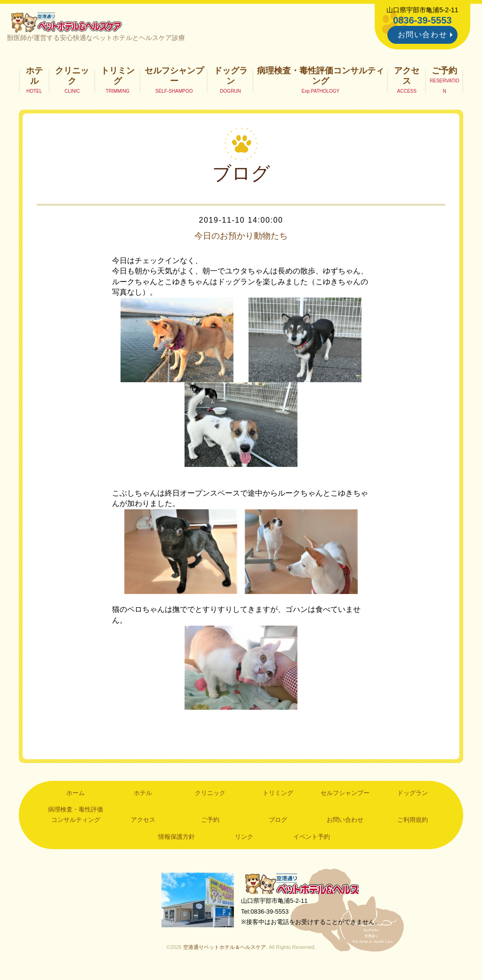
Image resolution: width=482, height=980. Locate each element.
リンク (244, 839)
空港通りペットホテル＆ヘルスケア (307, 888)
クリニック (72, 78)
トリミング (118, 78)
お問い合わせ (423, 35)
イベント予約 (312, 839)
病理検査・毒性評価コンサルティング (321, 78)
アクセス (407, 78)
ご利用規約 (413, 823)
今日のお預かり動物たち (241, 238)
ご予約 (444, 73)
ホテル (34, 78)
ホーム (76, 795)
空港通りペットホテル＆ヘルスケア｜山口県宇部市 (70, 24)
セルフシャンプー (174, 78)
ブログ (278, 823)
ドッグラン (231, 78)
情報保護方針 (177, 839)
